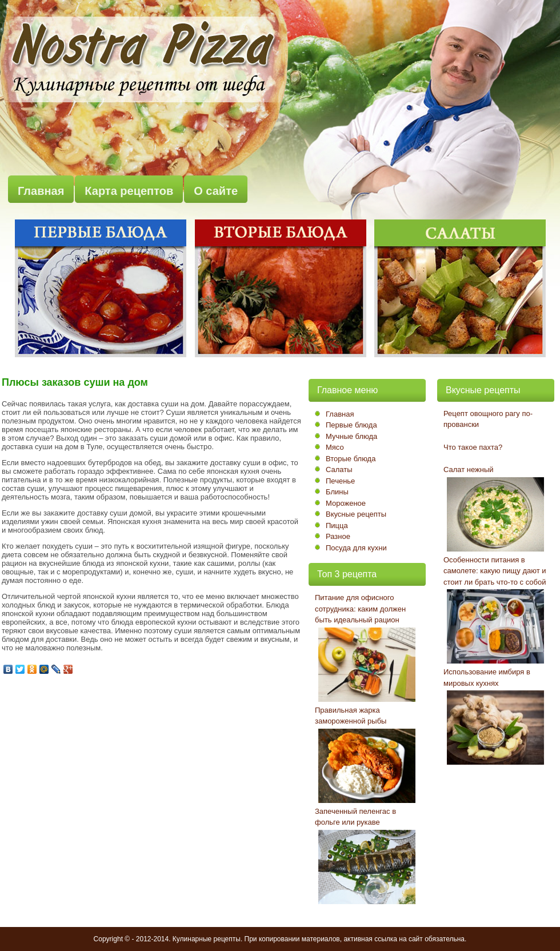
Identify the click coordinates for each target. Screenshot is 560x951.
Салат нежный (469, 469)
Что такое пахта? (473, 447)
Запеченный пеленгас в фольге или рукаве (355, 817)
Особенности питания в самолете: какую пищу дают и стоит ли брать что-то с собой (495, 571)
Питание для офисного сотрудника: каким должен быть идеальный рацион (360, 609)
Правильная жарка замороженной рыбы (351, 716)
